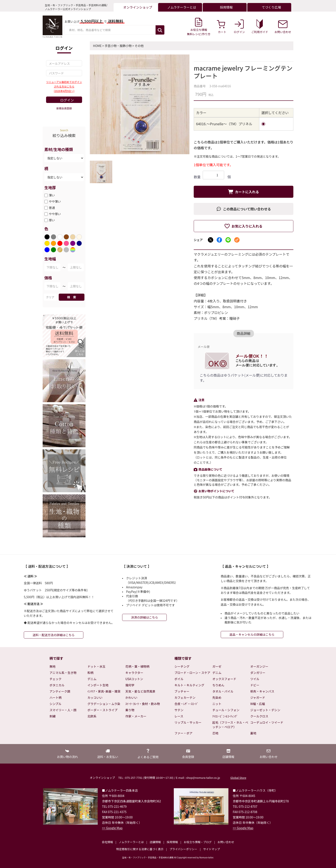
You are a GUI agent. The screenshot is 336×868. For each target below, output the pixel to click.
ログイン (67, 100)
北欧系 (92, 716)
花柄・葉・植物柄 (137, 666)
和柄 (90, 673)
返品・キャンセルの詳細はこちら (252, 634)
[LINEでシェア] (228, 240)
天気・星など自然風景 (140, 691)
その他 (139, 46)
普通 (52, 208)
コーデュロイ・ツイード (267, 722)
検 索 (72, 297)
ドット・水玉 (96, 666)
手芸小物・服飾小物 (118, 46)
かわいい (131, 697)
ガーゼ (217, 666)
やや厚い (55, 214)
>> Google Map (112, 828)
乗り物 (130, 710)
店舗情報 (155, 842)
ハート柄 (55, 697)
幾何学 (130, 685)
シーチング (182, 666)
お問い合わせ (226, 842)
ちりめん (218, 685)
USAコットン (134, 679)
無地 (52, 666)
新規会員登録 (64, 108)
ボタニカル (57, 685)
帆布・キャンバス (262, 691)
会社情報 (107, 842)
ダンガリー (258, 673)
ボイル (179, 679)
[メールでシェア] (237, 240)
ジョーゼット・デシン (265, 710)
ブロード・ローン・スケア (192, 673)
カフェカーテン (185, 697)
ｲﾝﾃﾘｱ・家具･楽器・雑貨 (104, 691)
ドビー (255, 685)
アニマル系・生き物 (63, 673)
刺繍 (52, 716)
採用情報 (172, 842)
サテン (179, 710)
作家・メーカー (136, 716)
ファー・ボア (183, 733)
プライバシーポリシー (183, 849)
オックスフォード (224, 679)
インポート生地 (98, 685)
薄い (52, 195)
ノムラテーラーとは (131, 842)
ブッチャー (182, 691)
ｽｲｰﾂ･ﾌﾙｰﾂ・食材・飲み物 (143, 704)
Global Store (238, 778)
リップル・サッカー (188, 722)
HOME (97, 46)
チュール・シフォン (226, 710)
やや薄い (55, 201)
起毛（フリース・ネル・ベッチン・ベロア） (230, 725)
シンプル (55, 704)
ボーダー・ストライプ (102, 710)
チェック (55, 679)
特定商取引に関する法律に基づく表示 (140, 849)
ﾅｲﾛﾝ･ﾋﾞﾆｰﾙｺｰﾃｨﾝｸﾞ (225, 716)
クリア (50, 297)
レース (179, 716)
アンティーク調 (60, 691)
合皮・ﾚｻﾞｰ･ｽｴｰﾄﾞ (186, 704)
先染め (217, 697)
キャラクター (134, 673)
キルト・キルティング (189, 685)
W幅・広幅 (258, 704)
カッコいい (95, 697)
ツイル (255, 679)
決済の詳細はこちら (144, 617)
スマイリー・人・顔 (63, 710)
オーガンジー (259, 666)
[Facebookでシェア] (219, 240)
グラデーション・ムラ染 (104, 704)
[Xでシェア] (211, 240)
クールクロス (259, 716)
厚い (52, 220)
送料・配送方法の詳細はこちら (54, 635)
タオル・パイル (223, 691)
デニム (92, 679)
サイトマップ (211, 849)
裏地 (253, 733)
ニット (217, 704)
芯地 (215, 733)
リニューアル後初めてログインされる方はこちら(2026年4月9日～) (64, 86)
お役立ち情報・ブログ (198, 842)
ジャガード (258, 697)
